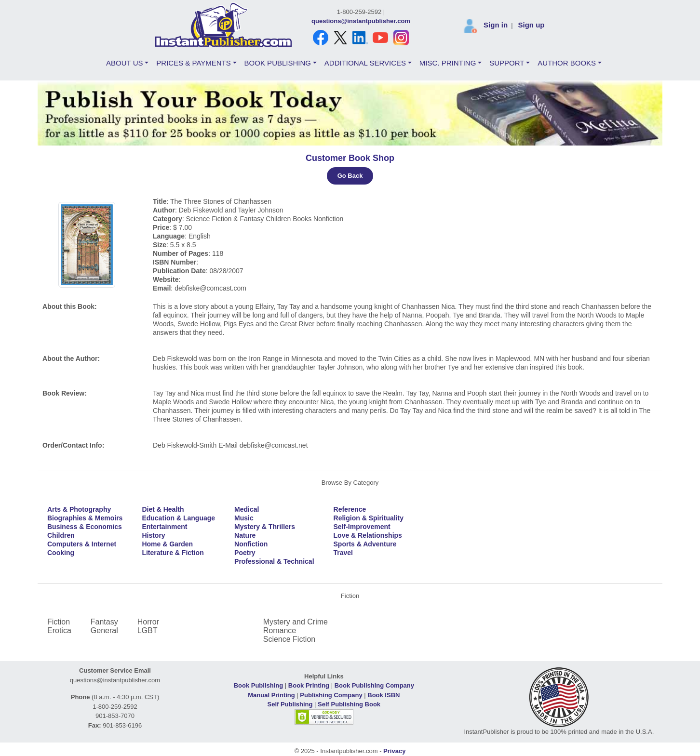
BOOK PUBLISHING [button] (278, 63)
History (153, 535)
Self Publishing (290, 704)
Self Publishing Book (349, 704)
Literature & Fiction (173, 553)
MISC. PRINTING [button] (448, 63)
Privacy (394, 751)
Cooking (61, 553)
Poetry (245, 553)
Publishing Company (331, 695)
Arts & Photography (79, 509)
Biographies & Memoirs (85, 518)
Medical (247, 509)
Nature (245, 535)
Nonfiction (251, 544)
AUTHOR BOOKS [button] (567, 63)
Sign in (496, 25)
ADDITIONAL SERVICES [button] (365, 63)
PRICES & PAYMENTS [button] (193, 63)
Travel (343, 553)
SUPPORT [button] (507, 63)
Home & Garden (167, 544)
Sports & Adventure (365, 544)
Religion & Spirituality (369, 518)
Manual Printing (271, 695)
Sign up (531, 25)
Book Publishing (259, 685)
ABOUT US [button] (124, 63)
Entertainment (164, 527)
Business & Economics (85, 527)
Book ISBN (384, 695)
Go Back (350, 176)
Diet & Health (163, 509)
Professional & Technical (274, 561)
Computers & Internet (82, 544)
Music (244, 518)
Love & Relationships (368, 535)
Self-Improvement (362, 527)
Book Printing (309, 685)
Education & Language (178, 518)
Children (61, 535)
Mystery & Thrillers (265, 527)
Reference (350, 509)
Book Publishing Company (374, 685)
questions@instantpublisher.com (361, 21)
